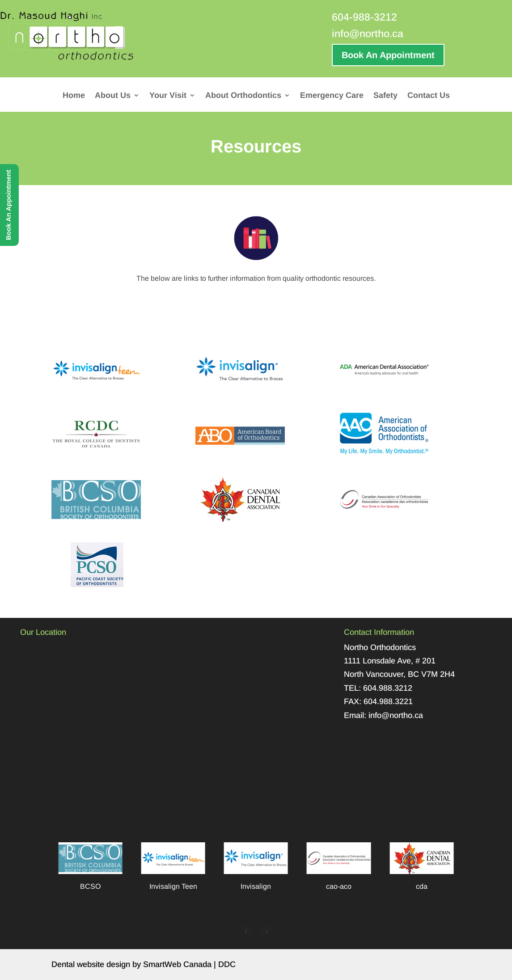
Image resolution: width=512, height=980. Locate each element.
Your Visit (168, 96)
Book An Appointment (388, 55)
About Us (113, 96)
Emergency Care (332, 96)
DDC (227, 964)
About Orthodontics (243, 96)
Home (74, 96)
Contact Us (429, 96)
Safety (385, 96)
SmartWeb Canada (177, 964)
